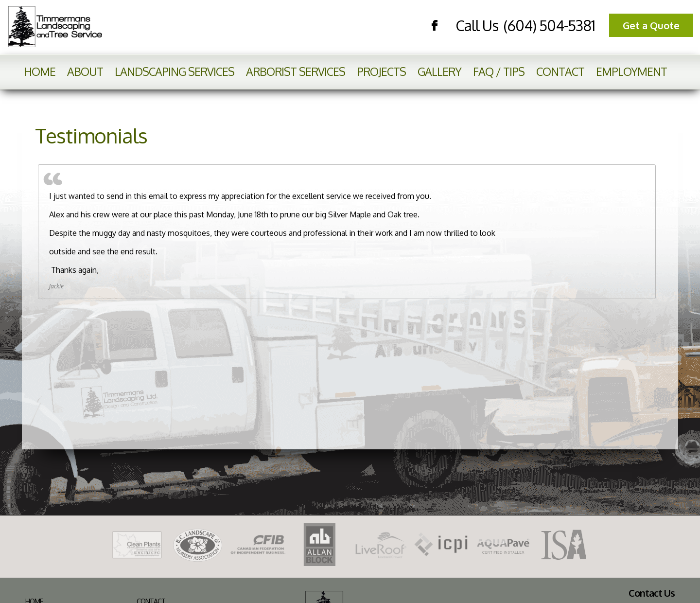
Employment (631, 71)
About (85, 71)
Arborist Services (296, 71)
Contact (560, 71)
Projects (381, 71)
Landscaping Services (175, 71)
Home (40, 71)
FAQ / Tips (499, 71)
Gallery (439, 71)
